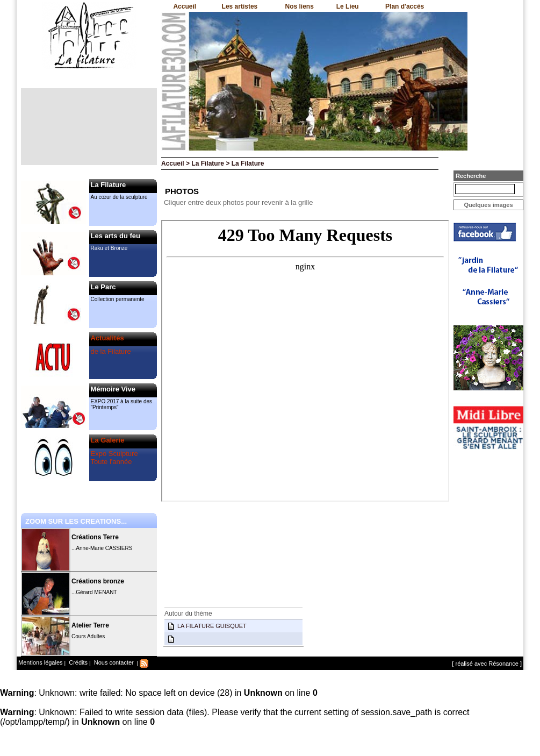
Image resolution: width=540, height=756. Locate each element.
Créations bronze (98, 581)
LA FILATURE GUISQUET (212, 626)
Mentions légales (41, 662)
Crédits (77, 662)
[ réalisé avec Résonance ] (487, 664)
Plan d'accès (405, 6)
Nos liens (300, 6)
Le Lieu (348, 6)
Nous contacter (113, 662)
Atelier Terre (90, 625)
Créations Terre (95, 537)
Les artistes (240, 6)
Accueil (185, 6)
